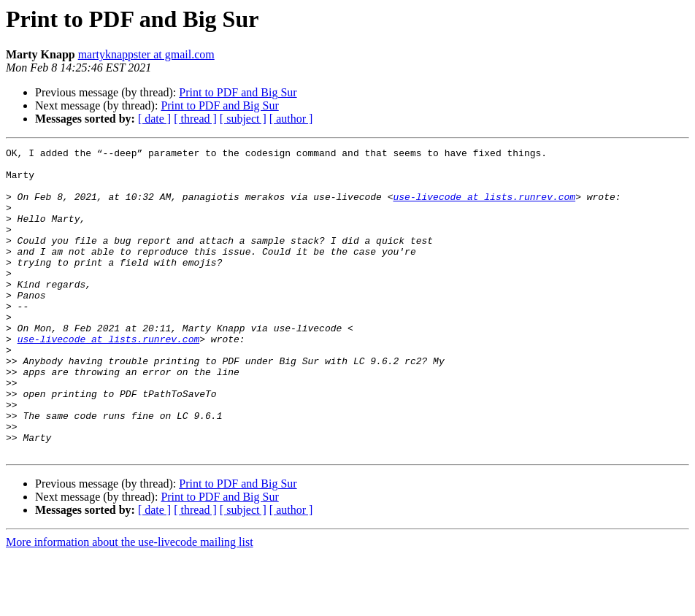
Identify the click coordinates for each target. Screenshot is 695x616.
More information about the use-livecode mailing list (130, 603)
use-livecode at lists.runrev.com (484, 207)
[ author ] (291, 119)
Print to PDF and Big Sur (238, 92)
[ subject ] (243, 119)
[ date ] (154, 119)
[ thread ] (195, 119)
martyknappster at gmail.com (146, 54)
